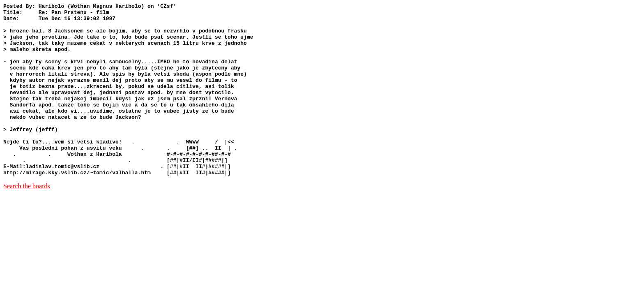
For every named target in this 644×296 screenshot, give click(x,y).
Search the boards (27, 221)
